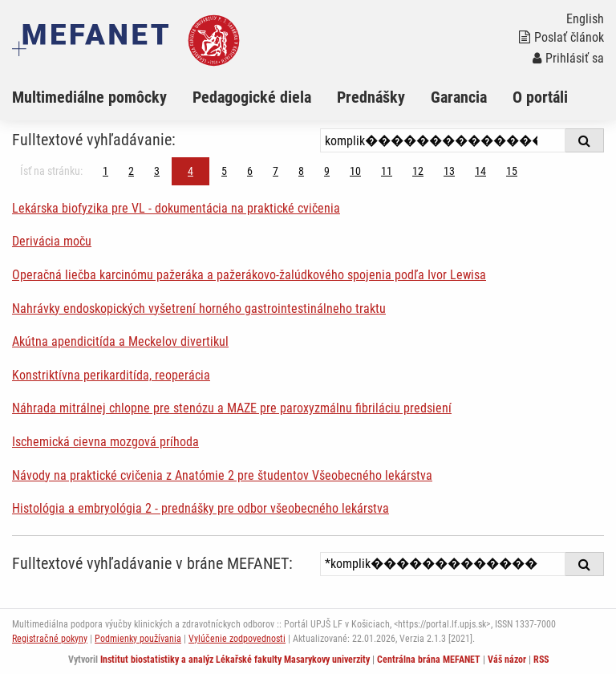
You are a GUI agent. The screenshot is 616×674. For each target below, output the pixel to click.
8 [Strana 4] (301, 171)
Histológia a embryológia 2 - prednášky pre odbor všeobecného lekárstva (201, 508)
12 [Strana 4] (418, 171)
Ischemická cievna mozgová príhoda (105, 442)
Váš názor (507, 660)
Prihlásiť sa (568, 58)
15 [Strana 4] (512, 171)
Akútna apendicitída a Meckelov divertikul (120, 341)
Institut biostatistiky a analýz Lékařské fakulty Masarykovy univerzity (235, 660)
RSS (541, 660)
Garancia (459, 97)
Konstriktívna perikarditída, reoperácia (111, 375)
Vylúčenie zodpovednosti (237, 639)
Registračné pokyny (50, 639)
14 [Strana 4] (480, 171)
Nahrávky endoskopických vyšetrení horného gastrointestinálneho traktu (199, 309)
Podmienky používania (138, 639)
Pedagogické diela (252, 97)
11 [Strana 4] (387, 171)
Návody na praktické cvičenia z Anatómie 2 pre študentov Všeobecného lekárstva (222, 475)
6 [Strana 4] (250, 171)
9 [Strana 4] (327, 171)
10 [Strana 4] (355, 171)
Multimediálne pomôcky (89, 97)
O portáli (540, 97)
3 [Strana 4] (157, 171)
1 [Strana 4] (105, 171)
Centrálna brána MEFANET (429, 660)
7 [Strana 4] (276, 171)
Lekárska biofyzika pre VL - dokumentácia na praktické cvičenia (176, 208)
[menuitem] (102, 97)
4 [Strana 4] (190, 171)
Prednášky (371, 97)
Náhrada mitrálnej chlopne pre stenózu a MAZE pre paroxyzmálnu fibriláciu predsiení (232, 408)
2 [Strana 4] (131, 171)
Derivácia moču (52, 241)
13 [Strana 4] (449, 171)
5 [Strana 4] (224, 171)
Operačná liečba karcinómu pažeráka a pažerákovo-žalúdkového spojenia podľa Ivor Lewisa (249, 275)
